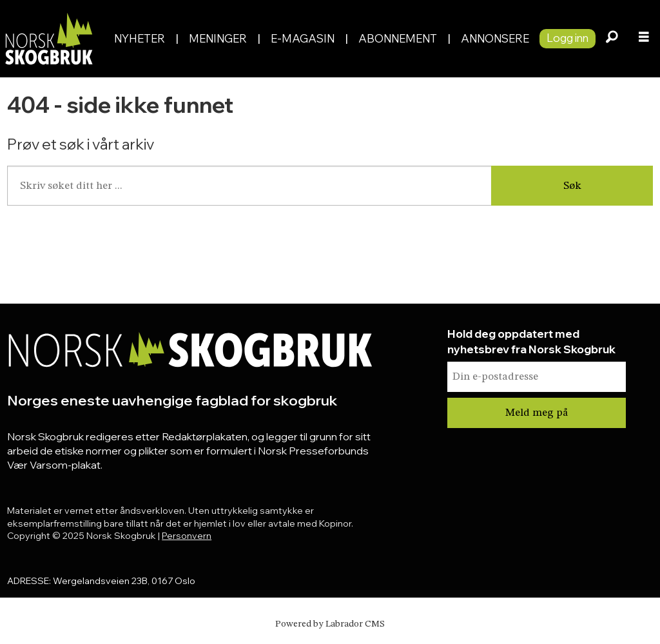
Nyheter (140, 38)
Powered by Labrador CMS (330, 624)
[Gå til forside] (48, 38)
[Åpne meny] (644, 39)
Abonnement (398, 38)
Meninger (218, 38)
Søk (572, 186)
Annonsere (495, 38)
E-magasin (303, 38)
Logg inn (568, 38)
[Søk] (612, 39)
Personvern (187, 536)
